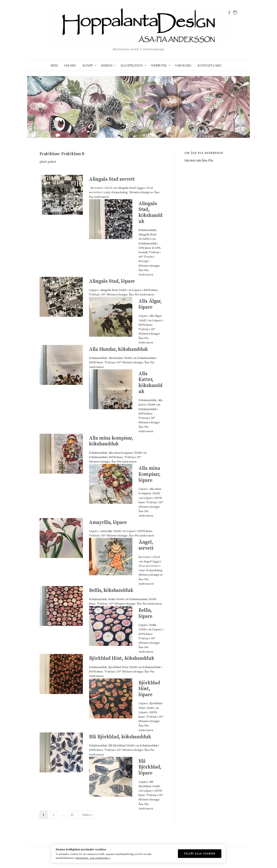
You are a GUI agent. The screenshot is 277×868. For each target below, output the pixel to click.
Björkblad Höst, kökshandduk (122, 658)
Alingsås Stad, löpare (112, 281)
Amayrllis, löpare (108, 522)
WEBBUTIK (159, 65)
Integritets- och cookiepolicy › (88, 857)
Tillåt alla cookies (205, 853)
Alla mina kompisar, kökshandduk (111, 441)
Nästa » (87, 815)
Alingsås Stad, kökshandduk (150, 212)
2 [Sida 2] (53, 815)
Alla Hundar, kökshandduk (118, 349)
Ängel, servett (146, 545)
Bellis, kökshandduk (111, 590)
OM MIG (70, 65)
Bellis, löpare (145, 613)
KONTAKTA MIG (210, 65)
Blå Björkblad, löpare (150, 767)
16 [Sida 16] (72, 815)
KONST (88, 65)
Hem (54, 65)
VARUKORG (183, 65)
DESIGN (107, 65)
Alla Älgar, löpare (150, 304)
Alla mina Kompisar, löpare (149, 474)
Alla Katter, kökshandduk (150, 383)
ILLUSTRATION (132, 65)
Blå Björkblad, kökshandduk (120, 737)
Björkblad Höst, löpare (149, 689)
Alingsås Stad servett (112, 179)
